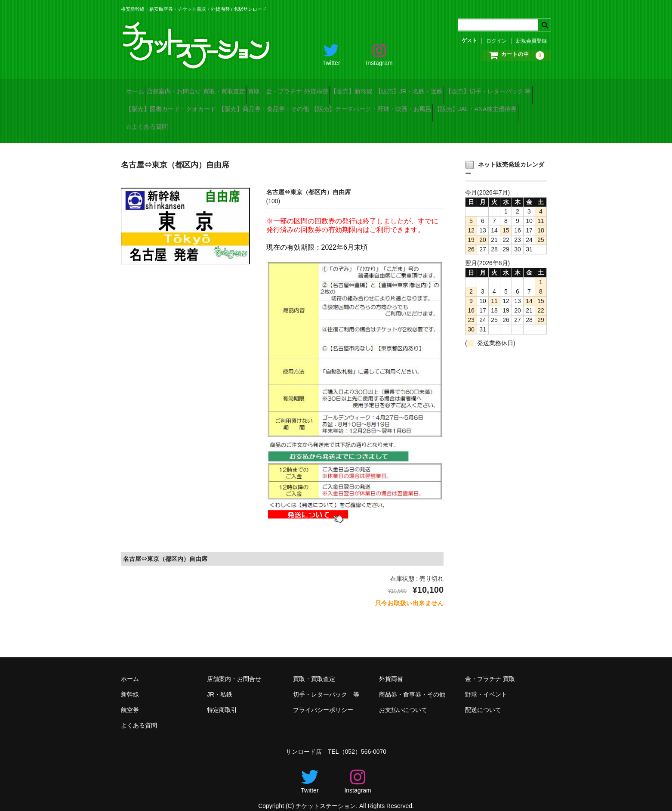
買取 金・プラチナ (324, 88)
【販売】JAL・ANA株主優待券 (309, 124)
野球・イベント (486, 684)
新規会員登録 (531, 41)
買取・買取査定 (259, 88)
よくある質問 (139, 715)
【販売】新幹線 (432, 88)
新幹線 (130, 684)
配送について (483, 700)
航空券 (130, 700)
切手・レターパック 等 (326, 684)
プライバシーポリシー (323, 700)
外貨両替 (381, 88)
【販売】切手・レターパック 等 (173, 106)
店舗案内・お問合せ (193, 88)
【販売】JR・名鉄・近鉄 (504, 88)
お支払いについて (403, 700)
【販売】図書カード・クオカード (278, 106)
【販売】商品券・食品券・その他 (386, 106)
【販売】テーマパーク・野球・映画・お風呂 (190, 124)
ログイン (496, 41)
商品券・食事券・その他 (412, 684)
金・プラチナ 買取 (490, 669)
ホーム (139, 88)
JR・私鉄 (220, 684)
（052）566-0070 (363, 741)
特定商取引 (222, 700)
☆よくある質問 (389, 124)
